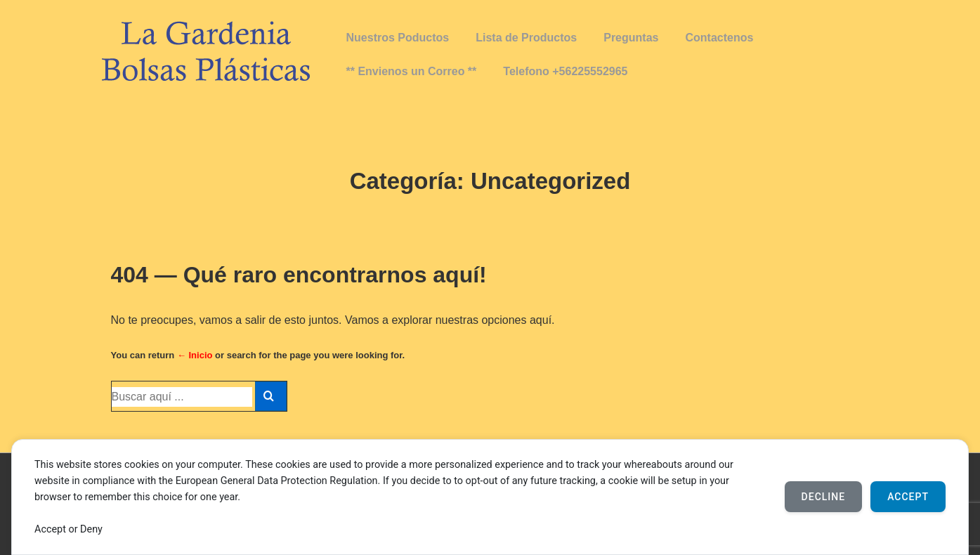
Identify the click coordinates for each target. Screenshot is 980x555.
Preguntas (631, 38)
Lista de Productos (526, 38)
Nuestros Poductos (398, 38)
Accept (908, 497)
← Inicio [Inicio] (195, 355)
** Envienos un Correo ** (412, 71)
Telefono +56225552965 (565, 71)
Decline (824, 497)
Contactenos (719, 38)
